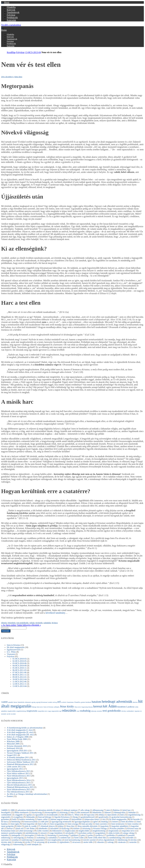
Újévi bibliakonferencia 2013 (19, 771)
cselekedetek (6, 815)
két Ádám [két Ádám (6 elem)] (110, 706)
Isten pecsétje (87, 824)
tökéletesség (122, 840)
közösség (86, 828)
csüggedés (19, 815)
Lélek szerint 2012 (14, 767)
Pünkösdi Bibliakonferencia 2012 (20, 764)
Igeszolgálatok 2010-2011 (17, 751)
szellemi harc (65, 838)
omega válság (128, 833)
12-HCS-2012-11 (19, 684)
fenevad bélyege (45, 817)
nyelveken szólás (85, 833)
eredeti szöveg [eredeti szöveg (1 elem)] (52, 702)
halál (14, 819)
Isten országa (73, 824)
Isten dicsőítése (127, 822)
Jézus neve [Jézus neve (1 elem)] (78, 707)
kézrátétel (54, 828)
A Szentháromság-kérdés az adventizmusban (25, 728)
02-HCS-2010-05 (19, 661)
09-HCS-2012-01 (19, 677)
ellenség (4, 623)
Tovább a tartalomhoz (11, 25)
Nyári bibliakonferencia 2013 (19, 776)
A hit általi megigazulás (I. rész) (20, 730)
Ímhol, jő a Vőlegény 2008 (18, 737)
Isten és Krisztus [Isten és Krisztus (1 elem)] (48, 707)
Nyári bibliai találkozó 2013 (18, 773)
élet (63, 815)
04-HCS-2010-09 (19, 666)
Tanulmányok (13, 12)
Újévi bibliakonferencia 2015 (19, 783)
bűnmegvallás (120, 812)
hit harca (55, 623)
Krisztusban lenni (8, 831)
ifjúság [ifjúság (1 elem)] (34, 707)
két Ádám (31, 828)
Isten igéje (15, 824)
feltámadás (31, 817)
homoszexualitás (31, 822)
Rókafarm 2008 (13, 741)
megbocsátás (70, 831)
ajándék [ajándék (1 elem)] (11, 702)
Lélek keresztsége (26, 831)
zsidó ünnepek (33, 844)
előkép (101, 815)
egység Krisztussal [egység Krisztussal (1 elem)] (42, 702)
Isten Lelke (42, 824)
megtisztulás (114, 831)
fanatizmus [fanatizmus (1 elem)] (70, 702)
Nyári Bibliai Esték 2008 (17, 739)
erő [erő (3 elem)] (59, 702)
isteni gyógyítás (7, 826)
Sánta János (18, 77)
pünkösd (122, 835)
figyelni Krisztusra (62, 817)
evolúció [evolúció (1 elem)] (64, 702)
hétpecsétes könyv (92, 819)
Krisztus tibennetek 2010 (17, 746)
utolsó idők (88, 842)
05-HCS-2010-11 (19, 668)
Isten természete (118, 824)
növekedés (39, 623)
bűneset (108, 812)
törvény (134, 840)
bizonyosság (37, 812)
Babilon (116, 810)
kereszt (10, 828)
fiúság (75, 817)
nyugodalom (100, 833)
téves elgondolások (107, 840)
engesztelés (6, 817)
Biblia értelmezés (22, 812)
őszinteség (52, 835)
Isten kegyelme (28, 824)
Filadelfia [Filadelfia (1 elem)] (77, 702)
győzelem (5, 819)
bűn (72, 812)
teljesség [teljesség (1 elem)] (94, 711)
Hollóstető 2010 (13, 748)
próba (91, 835)
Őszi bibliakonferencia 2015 (18, 792)
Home (4, 30)
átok (108, 810)
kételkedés (43, 828)
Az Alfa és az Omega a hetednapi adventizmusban (27, 794)
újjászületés (12, 623)
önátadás (5, 835)
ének (122, 815)
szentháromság (115, 838)
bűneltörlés (97, 812)
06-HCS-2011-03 (19, 670)
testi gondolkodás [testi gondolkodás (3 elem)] (112, 711)
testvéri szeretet (89, 840)
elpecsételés (112, 815)
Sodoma (30, 838)
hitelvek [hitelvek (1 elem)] (135, 702)
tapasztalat (39, 840)
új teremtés (52, 842)
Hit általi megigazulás (16, 647)
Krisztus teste (133, 828)
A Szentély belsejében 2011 (18, 757)
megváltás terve (128, 831)
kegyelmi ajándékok (120, 826)
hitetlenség (16, 822)
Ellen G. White (73, 815)
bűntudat (132, 812)
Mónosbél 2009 (13, 744)
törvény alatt (6, 842)
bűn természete (83, 812)
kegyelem (105, 826)
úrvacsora (76, 842)
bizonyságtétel (51, 812)
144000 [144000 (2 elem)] (4, 702)
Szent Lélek (79, 838)
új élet (28, 842)
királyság (65, 828)
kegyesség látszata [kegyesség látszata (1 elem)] (87, 707)
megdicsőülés (84, 831)
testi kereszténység (72, 840)
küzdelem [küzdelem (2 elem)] (122, 707)
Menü (7, 2)
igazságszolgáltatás (82, 822)
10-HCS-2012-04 (19, 679)
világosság (5, 844)
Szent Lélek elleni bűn (97, 838)
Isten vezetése (133, 824)
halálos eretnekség (27, 819)
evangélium (18, 817)
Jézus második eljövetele (87, 826)
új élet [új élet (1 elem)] (9, 714)
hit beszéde (135, 819)
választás (100, 842)
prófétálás (111, 835)
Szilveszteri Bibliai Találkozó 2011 (21, 762)
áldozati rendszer (71, 810)
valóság (32, 623)
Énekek (10, 796)
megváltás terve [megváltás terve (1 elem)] (43, 711)
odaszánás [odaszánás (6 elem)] (69, 710)
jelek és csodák (30, 826)
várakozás (122, 842)
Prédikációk (12, 17)
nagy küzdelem (56, 833)
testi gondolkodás (22, 623)
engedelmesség (134, 815)
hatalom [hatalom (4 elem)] (96, 702)
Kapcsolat (11, 20)
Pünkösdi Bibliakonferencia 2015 (20, 787)
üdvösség (18, 842)
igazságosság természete (61, 822)
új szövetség (39, 842)
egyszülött (39, 815)
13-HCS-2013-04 (33, 52)
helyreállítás (77, 819)
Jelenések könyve (48, 826)
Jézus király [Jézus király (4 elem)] (67, 706)
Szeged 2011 (12, 755)
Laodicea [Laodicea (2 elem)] (130, 707)
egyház (29, 815)
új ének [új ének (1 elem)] (13, 714)
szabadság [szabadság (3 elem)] (85, 711)
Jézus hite (70, 826)
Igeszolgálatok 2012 (15, 769)
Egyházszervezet (14, 650)
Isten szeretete (101, 824)
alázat (58, 810)
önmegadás (16, 835)
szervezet (5, 840)
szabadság (41, 838)
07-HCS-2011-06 (19, 672)
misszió (44, 833)
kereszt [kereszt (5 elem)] (98, 706)
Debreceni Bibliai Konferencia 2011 (21, 760)
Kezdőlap (11, 52)
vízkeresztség (18, 844)
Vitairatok (11, 654)
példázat (74, 835)
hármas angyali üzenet (60, 819)
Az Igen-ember (9, 625)
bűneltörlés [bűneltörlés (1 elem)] (21, 702)
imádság (104, 822)
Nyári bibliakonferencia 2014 (19, 780)
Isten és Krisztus (13, 645)
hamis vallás (42, 819)
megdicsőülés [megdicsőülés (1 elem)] (12, 711)
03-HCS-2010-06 (19, 663)
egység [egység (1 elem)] (34, 702)
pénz (83, 835)
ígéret (96, 822)
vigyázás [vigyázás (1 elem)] (137, 711)
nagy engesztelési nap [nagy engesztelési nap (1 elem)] (55, 711)
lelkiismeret (57, 831)
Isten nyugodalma (57, 824)
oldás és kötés (114, 833)
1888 (12, 810)
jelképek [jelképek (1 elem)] (57, 707)
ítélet (19, 826)
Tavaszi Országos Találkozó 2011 (20, 753)
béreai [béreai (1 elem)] (15, 702)
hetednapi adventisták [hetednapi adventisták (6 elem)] (117, 701)
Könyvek (11, 10)
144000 (4, 810)
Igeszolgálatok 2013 (15, 778)
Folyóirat (11, 15)
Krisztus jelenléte (117, 828)
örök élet (41, 835)
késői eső (20, 828)
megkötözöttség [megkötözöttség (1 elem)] (21, 711)
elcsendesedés (52, 815)
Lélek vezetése (43, 831)
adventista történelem (26, 810)
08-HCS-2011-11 (19, 675)
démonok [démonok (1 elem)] (28, 702)
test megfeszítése (55, 840)
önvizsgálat (29, 835)
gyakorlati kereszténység (122, 817)
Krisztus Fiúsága (100, 828)
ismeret (115, 822)
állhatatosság (98, 810)
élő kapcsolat (89, 815)
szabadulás (47, 623)
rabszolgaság (19, 838)
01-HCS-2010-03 (19, 659)
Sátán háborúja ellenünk (29, 625)
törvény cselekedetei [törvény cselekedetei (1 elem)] (128, 711)
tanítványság (27, 840)
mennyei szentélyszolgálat (12, 833)
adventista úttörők (45, 810)
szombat (15, 840)
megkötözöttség (99, 831)
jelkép (61, 826)
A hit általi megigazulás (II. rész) (20, 732)
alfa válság (85, 810)
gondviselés (104, 817)
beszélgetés (6, 812)
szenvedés (129, 838)
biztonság (64, 812)
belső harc (127, 810)
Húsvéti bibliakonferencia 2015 (19, 785)
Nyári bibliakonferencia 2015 (19, 789)
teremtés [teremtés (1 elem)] (99, 711)
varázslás (133, 842)
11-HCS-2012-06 (19, 682)
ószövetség (64, 835)
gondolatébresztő (88, 817)
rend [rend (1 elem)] (78, 711)
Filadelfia (11, 7)
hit (104, 819)
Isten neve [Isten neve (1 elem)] (40, 707)
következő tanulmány (55, 613)
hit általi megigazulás (118, 819)
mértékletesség (31, 833)
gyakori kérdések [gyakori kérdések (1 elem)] (86, 702)
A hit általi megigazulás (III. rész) (20, 735)
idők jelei (45, 822)
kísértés (76, 828)
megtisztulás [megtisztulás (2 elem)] (32, 711)
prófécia (99, 835)
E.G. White (11, 652)
